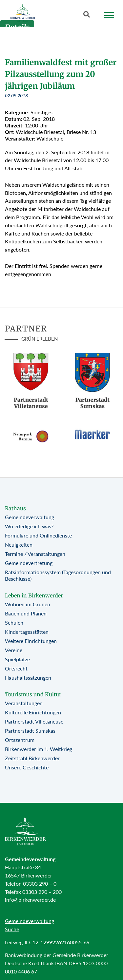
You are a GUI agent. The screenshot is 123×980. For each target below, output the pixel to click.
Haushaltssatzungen (28, 678)
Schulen (14, 622)
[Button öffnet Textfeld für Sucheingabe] (89, 16)
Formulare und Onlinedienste (38, 535)
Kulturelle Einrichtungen (33, 712)
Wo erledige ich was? (29, 526)
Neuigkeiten (19, 545)
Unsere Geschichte (27, 767)
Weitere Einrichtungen (31, 641)
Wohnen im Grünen (28, 604)
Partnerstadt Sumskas (30, 731)
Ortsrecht (16, 668)
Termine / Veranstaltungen (35, 554)
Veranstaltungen (24, 703)
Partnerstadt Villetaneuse (34, 721)
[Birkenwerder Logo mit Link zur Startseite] (22, 13)
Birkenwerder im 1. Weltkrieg (39, 749)
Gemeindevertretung (29, 563)
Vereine (14, 650)
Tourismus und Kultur (33, 694)
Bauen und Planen (26, 613)
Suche (12, 929)
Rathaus (15, 508)
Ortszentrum (20, 740)
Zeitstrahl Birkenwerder (32, 758)
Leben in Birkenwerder (34, 595)
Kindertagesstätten (27, 632)
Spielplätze (17, 659)
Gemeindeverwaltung (30, 517)
